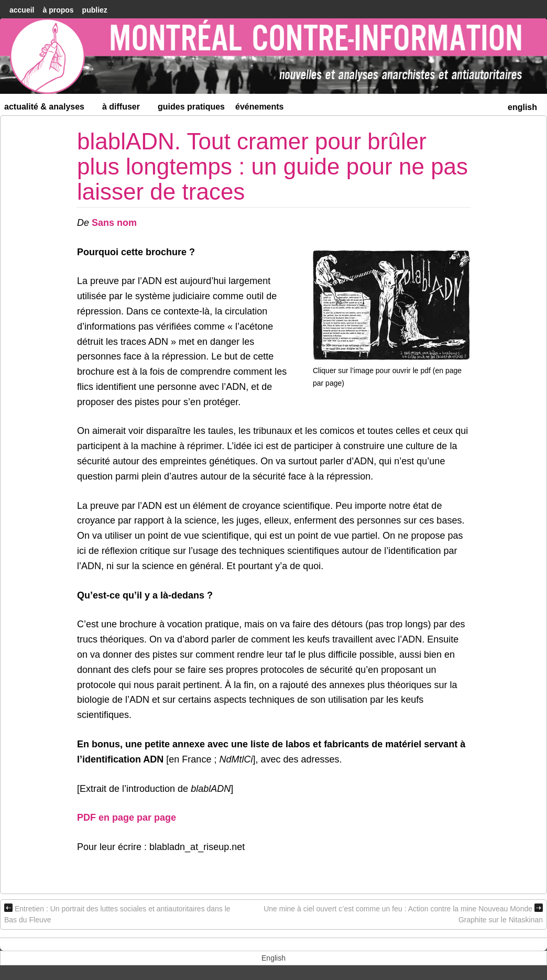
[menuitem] (522, 106)
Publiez (95, 10)
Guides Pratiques (191, 107)
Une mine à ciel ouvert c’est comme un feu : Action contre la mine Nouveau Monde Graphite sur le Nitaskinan (403, 914)
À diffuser (125, 109)
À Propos (58, 10)
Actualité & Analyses (49, 109)
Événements (260, 107)
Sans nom (114, 223)
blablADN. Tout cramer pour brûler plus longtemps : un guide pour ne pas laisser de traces (272, 167)
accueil (22, 10)
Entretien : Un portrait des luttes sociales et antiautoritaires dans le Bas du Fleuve (117, 914)
